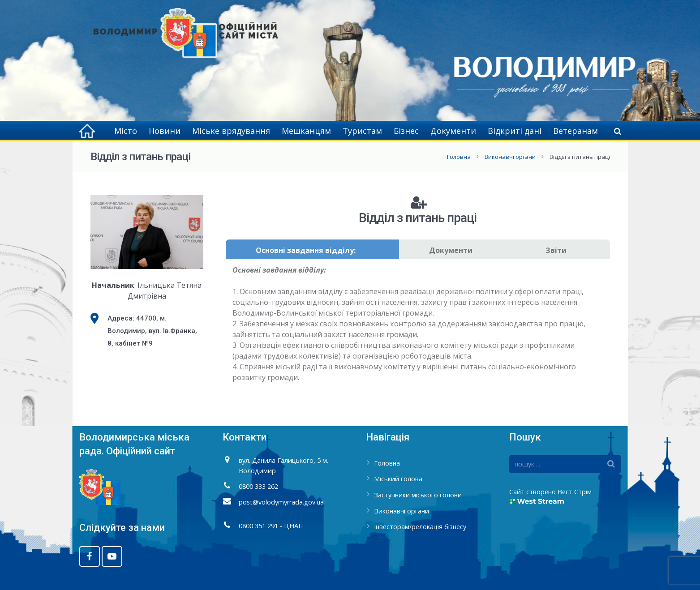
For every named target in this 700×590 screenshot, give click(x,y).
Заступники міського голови (418, 495)
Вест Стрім (575, 492)
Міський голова (398, 479)
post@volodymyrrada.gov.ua (281, 502)
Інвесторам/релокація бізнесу (420, 527)
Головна (459, 157)
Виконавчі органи (510, 157)
